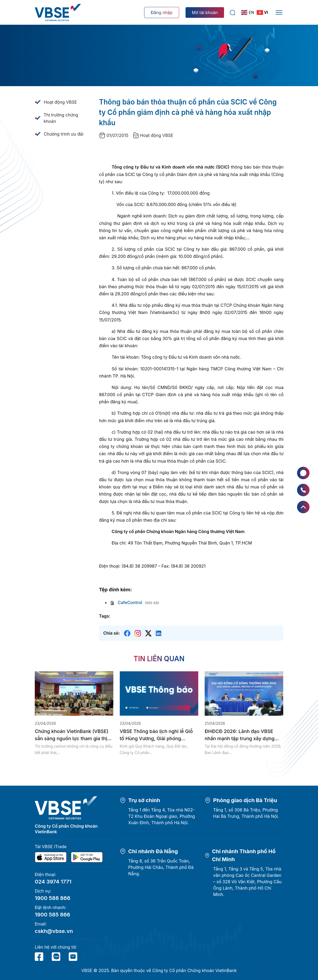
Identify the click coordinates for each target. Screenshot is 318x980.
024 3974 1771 (53, 882)
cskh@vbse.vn (54, 931)
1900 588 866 (53, 898)
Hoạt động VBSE (60, 102)
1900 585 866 (52, 915)
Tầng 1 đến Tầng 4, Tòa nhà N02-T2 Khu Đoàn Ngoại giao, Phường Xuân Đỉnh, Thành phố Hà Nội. (162, 816)
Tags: (105, 616)
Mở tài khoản (205, 12)
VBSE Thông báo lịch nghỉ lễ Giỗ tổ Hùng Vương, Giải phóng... (156, 735)
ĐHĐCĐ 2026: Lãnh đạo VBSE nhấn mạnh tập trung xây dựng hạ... (240, 735)
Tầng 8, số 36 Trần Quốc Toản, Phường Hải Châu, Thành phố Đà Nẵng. (161, 867)
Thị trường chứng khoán (61, 118)
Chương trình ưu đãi (64, 134)
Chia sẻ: (111, 633)
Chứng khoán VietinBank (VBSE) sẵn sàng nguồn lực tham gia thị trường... (72, 735)
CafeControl (126, 602)
